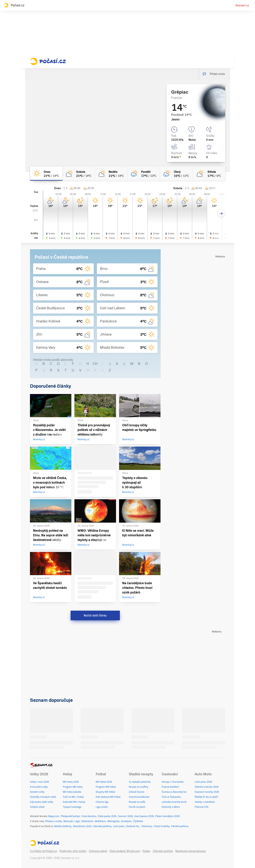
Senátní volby (37, 792)
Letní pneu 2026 (203, 782)
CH (95, 364)
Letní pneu (119, 826)
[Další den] (221, 213)
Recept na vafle (137, 802)
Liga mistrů (102, 807)
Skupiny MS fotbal (105, 792)
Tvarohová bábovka (139, 797)
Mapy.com (54, 816)
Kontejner (126, 821)
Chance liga (102, 802)
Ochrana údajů (98, 851)
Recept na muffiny (139, 787)
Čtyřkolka (138, 821)
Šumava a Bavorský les (174, 792)
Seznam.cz (242, 5)
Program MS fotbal (106, 787)
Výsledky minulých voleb (43, 797)
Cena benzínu (89, 816)
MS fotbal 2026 (104, 782)
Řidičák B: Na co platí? (207, 797)
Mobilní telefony (63, 826)
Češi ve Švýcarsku (171, 797)
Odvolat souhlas (163, 851)
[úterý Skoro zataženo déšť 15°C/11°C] (176, 173)
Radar (146, 851)
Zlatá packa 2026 (107, 816)
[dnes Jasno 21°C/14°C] (46, 173)
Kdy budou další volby (42, 802)
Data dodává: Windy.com (125, 851)
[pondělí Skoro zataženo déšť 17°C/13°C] (144, 173)
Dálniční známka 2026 (207, 787)
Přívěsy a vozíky (53, 821)
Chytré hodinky (162, 826)
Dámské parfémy (102, 826)
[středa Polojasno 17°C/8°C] (209, 173)
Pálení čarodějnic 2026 (167, 816)
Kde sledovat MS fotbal (108, 797)
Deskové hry (133, 826)
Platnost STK (202, 807)
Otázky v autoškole (205, 802)
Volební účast (37, 807)
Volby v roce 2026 (39, 782)
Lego (77, 821)
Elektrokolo (87, 821)
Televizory (147, 826)
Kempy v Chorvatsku (173, 782)
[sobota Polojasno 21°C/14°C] (79, 173)
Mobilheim (100, 821)
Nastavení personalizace (191, 851)
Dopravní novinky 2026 (207, 792)
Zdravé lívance (137, 792)
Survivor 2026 (125, 816)
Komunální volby (39, 787)
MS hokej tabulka (72, 792)
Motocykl (68, 821)
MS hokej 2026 (71, 782)
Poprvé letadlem (170, 787)
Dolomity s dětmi (171, 807)
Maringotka (113, 821)
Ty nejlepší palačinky (140, 782)
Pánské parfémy (180, 826)
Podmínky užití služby (73, 851)
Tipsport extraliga (72, 807)
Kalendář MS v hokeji (74, 802)
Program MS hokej (73, 787)
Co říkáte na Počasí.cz (43, 851)
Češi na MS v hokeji (73, 797)
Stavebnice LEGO (82, 826)
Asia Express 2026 (144, 816)
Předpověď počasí (70, 816)
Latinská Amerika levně (174, 802)
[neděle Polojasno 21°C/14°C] (111, 173)
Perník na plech (137, 807)
